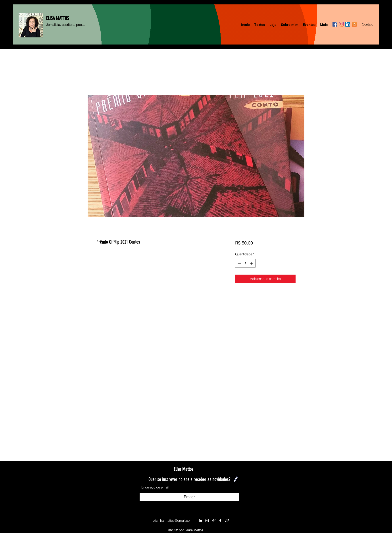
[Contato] (367, 24)
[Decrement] (239, 263)
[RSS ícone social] (354, 24)
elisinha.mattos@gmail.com (173, 520)
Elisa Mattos (184, 469)
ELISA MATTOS (58, 18)
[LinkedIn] (200, 521)
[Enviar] (189, 497)
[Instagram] (341, 24)
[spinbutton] (245, 263)
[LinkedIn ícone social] (348, 24)
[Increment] (252, 263)
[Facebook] (335, 24)
